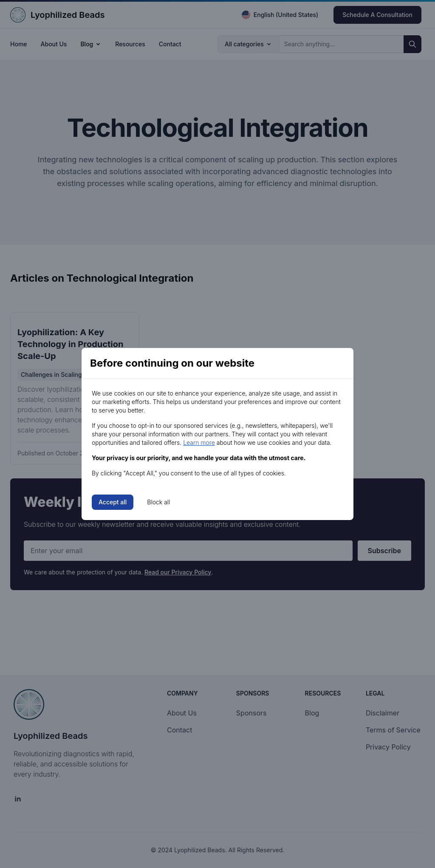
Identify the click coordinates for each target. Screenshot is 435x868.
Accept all (113, 502)
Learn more (199, 442)
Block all (158, 502)
